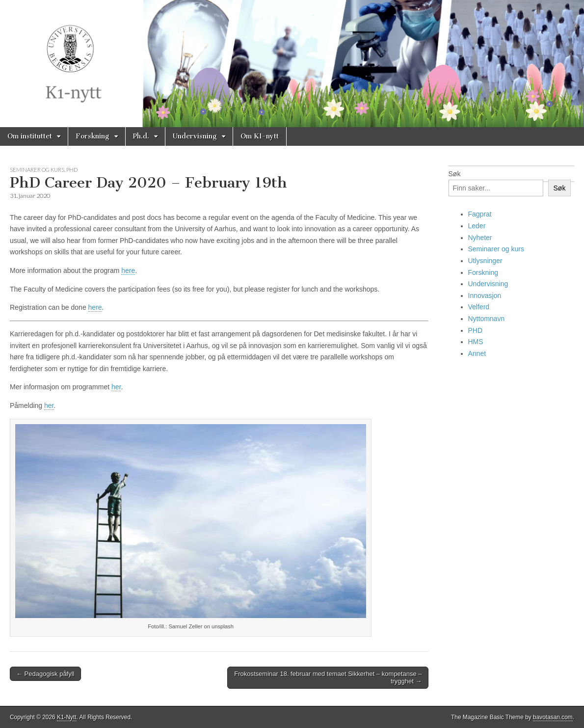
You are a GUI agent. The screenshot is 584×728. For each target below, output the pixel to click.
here (128, 270)
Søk (455, 174)
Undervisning (195, 136)
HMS (476, 342)
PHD (72, 170)
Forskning (93, 136)
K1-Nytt (67, 717)
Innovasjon (485, 296)
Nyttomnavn (487, 319)
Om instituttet (30, 136)
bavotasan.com (553, 717)
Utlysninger (485, 261)
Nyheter (480, 238)
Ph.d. (141, 136)
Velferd (479, 307)
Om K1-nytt (260, 136)
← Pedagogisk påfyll (45, 674)
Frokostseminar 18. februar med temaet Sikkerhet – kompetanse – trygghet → (328, 678)
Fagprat (480, 214)
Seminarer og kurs (37, 170)
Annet (477, 353)
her (116, 387)
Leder (477, 226)
